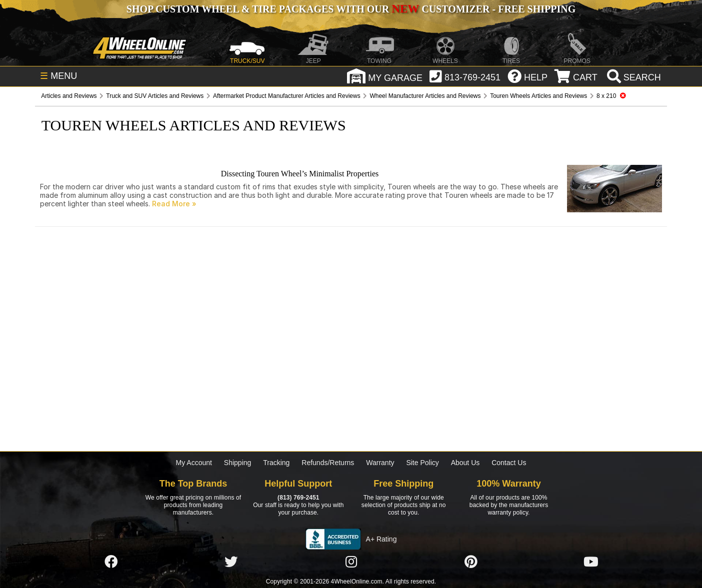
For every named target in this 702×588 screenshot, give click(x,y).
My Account (194, 463)
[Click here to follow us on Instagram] (351, 562)
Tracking (276, 463)
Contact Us (509, 463)
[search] (633, 77)
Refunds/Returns (328, 463)
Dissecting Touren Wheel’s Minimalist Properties (300, 174)
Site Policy (422, 463)
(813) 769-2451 (298, 498)
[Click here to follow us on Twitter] (231, 562)
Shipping (238, 463)
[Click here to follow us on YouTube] (591, 562)
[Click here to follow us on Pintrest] (471, 562)
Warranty (380, 463)
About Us (465, 463)
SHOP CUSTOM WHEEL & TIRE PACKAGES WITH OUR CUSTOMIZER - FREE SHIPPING (351, 9)
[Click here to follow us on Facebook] (111, 562)
